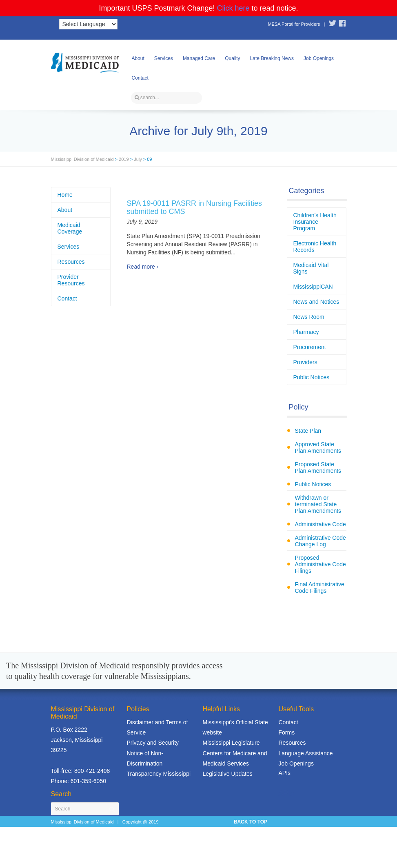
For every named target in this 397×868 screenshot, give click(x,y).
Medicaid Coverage (70, 228)
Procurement (310, 347)
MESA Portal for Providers (294, 24)
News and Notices (316, 302)
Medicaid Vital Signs (311, 268)
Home (65, 195)
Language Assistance (306, 753)
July (138, 159)
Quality (232, 58)
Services (164, 58)
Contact (140, 78)
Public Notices (312, 377)
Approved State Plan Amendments (318, 447)
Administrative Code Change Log (320, 541)
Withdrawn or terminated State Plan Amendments (318, 504)
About (138, 58)
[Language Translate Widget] (88, 24)
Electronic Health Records (315, 247)
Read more (141, 267)
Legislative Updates (228, 774)
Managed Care (199, 58)
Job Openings (319, 58)
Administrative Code (320, 524)
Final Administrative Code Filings (320, 588)
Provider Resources (71, 280)
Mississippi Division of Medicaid (82, 159)
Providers (305, 362)
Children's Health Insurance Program (315, 222)
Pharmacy (306, 332)
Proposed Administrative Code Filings (320, 564)
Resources (71, 262)
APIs (285, 773)
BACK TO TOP (251, 822)
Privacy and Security (153, 743)
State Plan (308, 431)
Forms (287, 732)
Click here (233, 8)
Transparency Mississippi (159, 774)
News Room (309, 317)
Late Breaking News (272, 58)
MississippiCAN (313, 287)
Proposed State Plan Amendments (318, 467)
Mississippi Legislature (231, 743)
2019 (124, 159)
